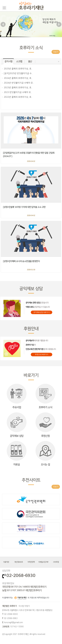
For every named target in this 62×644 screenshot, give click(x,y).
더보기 (56, 52)
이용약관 (6, 562)
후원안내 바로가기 (42, 355)
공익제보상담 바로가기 (42, 312)
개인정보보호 (19, 562)
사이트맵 (56, 562)
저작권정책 (31, 562)
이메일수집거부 (43, 562)
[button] (3, 24)
